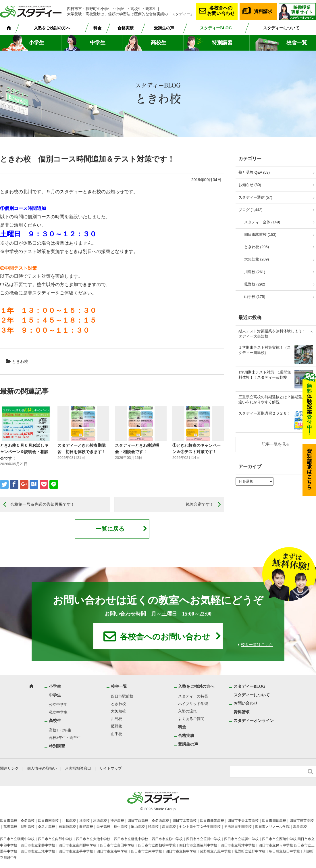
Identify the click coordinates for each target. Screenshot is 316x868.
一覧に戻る (110, 529)
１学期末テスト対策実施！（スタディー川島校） (265, 350)
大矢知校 (118, 711)
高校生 (159, 43)
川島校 (116, 719)
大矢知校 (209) (257, 259)
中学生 (98, 43)
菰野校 (116, 726)
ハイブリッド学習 (193, 704)
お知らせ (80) (250, 185)
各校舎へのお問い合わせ (221, 11)
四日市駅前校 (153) (260, 234)
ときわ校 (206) (257, 247)
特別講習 (222, 43)
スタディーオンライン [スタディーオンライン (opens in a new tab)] (254, 721)
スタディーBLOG (216, 28)
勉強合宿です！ (200, 504)
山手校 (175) (255, 297)
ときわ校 (20, 361)
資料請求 (263, 11)
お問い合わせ (246, 703)
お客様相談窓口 (78, 768)
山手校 (116, 734)
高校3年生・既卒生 (65, 738)
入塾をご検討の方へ (52, 28)
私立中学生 (58, 712)
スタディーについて (281, 28)
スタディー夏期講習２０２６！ (265, 413)
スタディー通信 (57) (255, 197)
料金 (97, 28)
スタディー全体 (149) (262, 222)
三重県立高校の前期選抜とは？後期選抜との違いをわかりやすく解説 (276, 399)
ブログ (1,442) (251, 210)
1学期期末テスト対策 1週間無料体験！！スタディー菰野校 (265, 375)
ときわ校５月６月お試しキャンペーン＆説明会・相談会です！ (24, 452)
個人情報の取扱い (42, 768)
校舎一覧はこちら (257, 645)
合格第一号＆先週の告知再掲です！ (43, 504)
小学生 (36, 43)
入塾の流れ (187, 711)
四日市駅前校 (122, 696)
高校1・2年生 (60, 730)
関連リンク (9, 768)
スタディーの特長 (193, 696)
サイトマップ (111, 768)
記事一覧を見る (276, 444)
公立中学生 (58, 705)
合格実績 (126, 28)
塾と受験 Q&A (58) (254, 172)
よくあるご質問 (191, 719)
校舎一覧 (297, 43)
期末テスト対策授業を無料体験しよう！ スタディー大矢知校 (276, 334)
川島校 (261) (255, 272)
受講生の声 (164, 28)
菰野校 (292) (255, 284)
